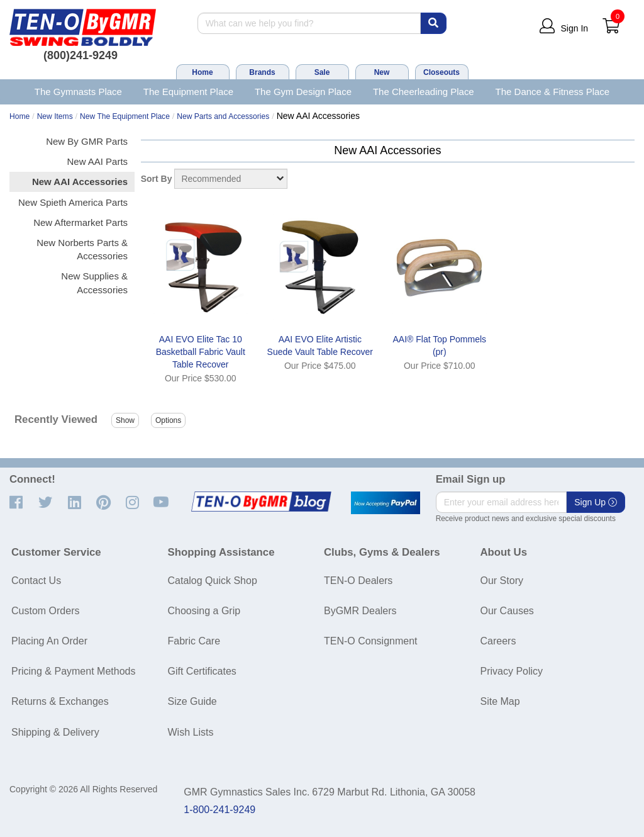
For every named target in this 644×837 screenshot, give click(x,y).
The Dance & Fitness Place (553, 92)
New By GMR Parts (87, 141)
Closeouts (441, 72)
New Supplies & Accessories (94, 283)
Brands (262, 72)
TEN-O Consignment (371, 641)
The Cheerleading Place (424, 92)
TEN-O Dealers (358, 581)
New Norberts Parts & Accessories (82, 249)
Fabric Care (194, 641)
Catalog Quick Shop (213, 581)
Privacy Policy (512, 671)
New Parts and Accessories (223, 116)
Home (202, 72)
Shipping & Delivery (55, 732)
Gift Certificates (202, 671)
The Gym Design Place (303, 92)
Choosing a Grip (204, 611)
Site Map (500, 701)
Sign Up (596, 502)
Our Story (502, 581)
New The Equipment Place (125, 116)
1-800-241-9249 (219, 810)
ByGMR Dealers (360, 611)
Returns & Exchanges (60, 701)
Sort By (157, 179)
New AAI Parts (97, 161)
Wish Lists (191, 732)
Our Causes (507, 611)
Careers (498, 641)
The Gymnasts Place (78, 92)
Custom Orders (45, 611)
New (382, 72)
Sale (322, 72)
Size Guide (192, 701)
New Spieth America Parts (73, 202)
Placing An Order (49, 641)
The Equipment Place (188, 92)
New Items (55, 116)
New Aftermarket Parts (80, 222)
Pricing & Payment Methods (73, 671)
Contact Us (36, 581)
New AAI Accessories (80, 182)
